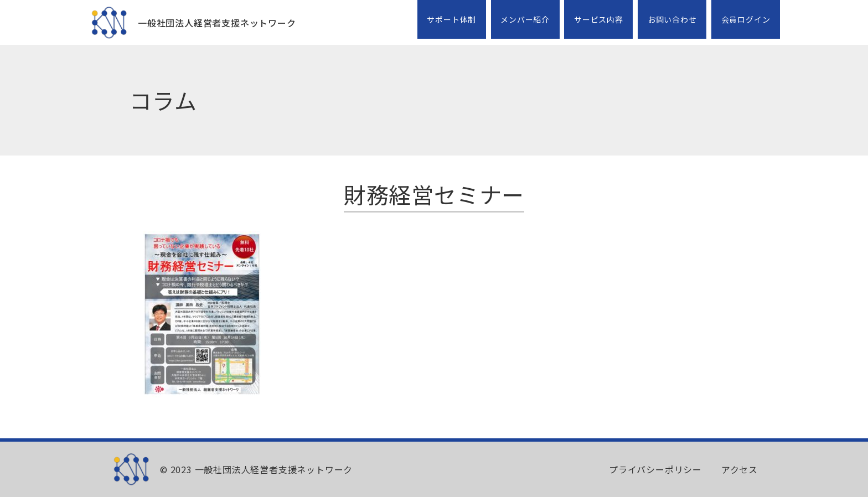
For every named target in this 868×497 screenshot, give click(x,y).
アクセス (740, 469)
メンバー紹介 (525, 19)
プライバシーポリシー (655, 469)
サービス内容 (599, 19)
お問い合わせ (672, 19)
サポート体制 (451, 19)
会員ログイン (746, 19)
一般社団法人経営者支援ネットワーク (217, 23)
